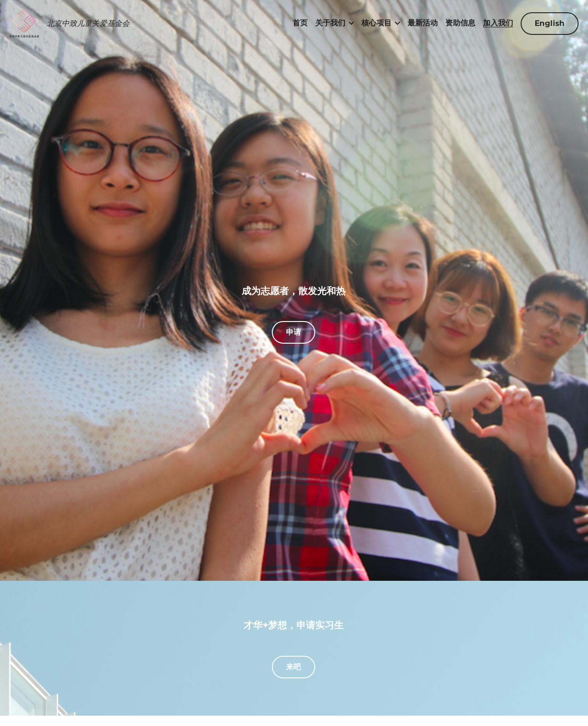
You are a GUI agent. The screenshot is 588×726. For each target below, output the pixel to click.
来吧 (294, 669)
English (550, 23)
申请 (294, 332)
